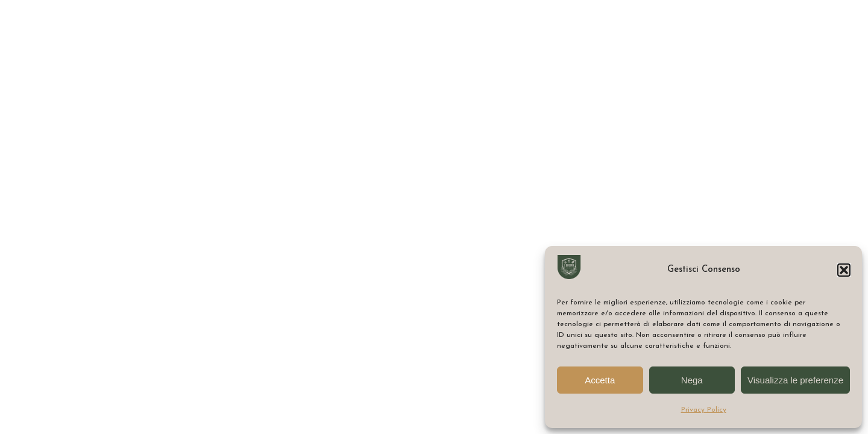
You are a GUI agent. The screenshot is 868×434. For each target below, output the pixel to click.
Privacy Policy (704, 410)
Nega (692, 380)
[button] (844, 270)
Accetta (600, 380)
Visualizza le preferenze (795, 380)
